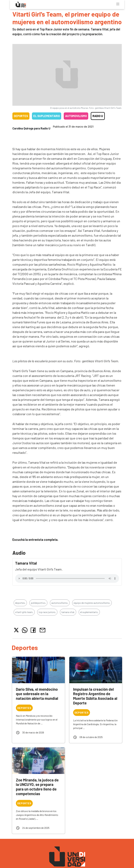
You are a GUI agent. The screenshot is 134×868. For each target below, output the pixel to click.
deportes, (20, 603)
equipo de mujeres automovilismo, (92, 603)
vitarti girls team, (24, 612)
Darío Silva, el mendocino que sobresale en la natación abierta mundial (37, 694)
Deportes (21, 116)
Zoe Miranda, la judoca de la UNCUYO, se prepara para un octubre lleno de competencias (37, 787)
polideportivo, (38, 603)
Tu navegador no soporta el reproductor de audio (67, 578)
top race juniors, (47, 612)
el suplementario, (89, 612)
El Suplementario (47, 116)
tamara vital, (68, 612)
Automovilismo (76, 116)
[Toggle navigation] (118, 4)
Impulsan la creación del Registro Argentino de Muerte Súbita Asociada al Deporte (95, 696)
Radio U (98, 116)
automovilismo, (60, 603)
